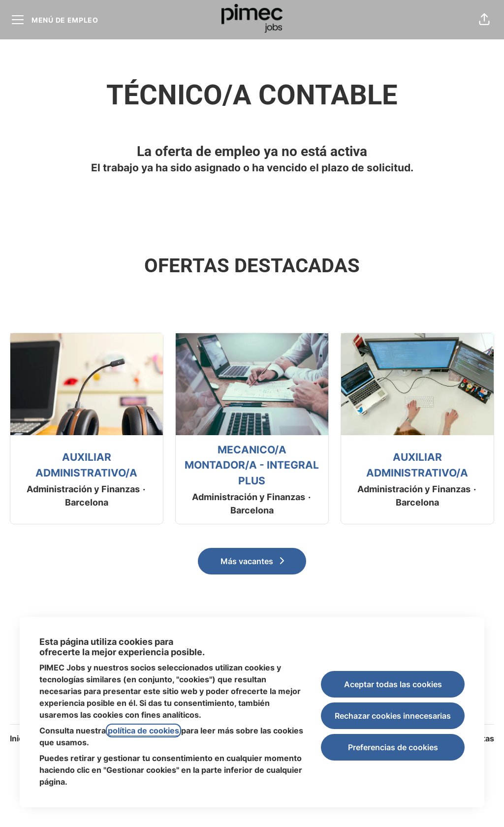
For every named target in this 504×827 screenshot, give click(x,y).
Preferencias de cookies (393, 747)
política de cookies (143, 731)
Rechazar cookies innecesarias (393, 716)
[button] (484, 20)
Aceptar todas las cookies (393, 684)
